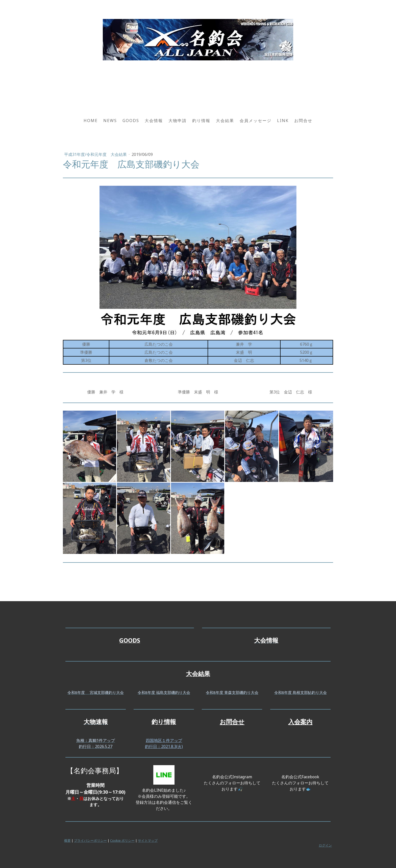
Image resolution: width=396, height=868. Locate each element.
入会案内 (300, 722)
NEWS (110, 121)
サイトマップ (148, 840)
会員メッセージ (256, 121)
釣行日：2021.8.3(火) (164, 746)
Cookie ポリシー (122, 840)
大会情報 (154, 121)
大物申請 (178, 121)
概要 (67, 840)
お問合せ (303, 121)
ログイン (325, 845)
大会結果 (225, 121)
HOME (91, 121)
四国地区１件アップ (164, 740)
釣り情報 (201, 121)
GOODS (131, 121)
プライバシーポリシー (90, 840)
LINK (283, 121)
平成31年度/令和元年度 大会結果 (96, 154)
